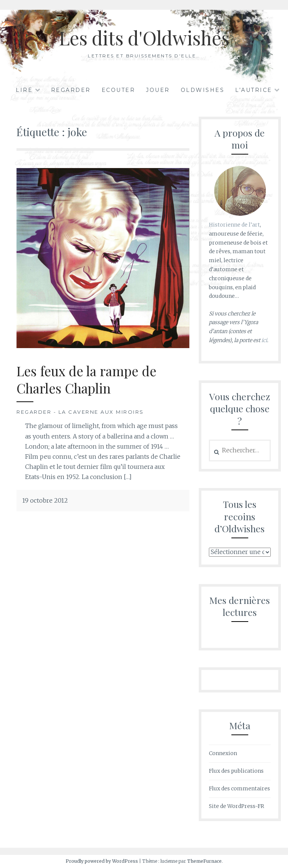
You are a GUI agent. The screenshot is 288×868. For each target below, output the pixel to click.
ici (264, 340)
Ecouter (118, 90)
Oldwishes (203, 90)
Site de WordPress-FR (236, 806)
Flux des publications (236, 771)
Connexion (223, 753)
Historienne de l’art (234, 225)
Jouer (158, 90)
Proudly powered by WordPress (102, 861)
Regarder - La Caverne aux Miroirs (80, 412)
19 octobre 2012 (45, 500)
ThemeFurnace (204, 861)
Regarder (71, 90)
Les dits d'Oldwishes (144, 38)
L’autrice (254, 90)
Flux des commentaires (239, 788)
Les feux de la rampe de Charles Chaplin (86, 379)
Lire (24, 90)
